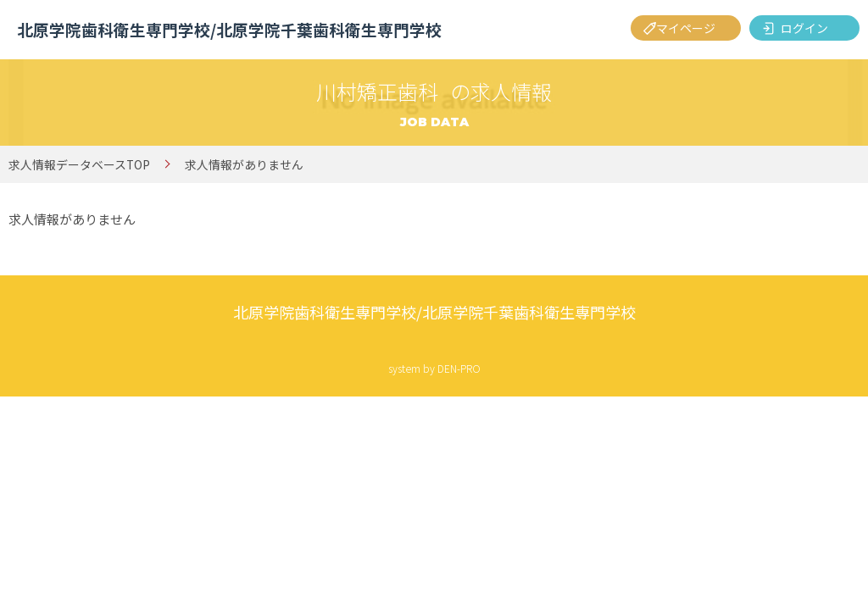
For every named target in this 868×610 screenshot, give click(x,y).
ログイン (804, 28)
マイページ (686, 28)
